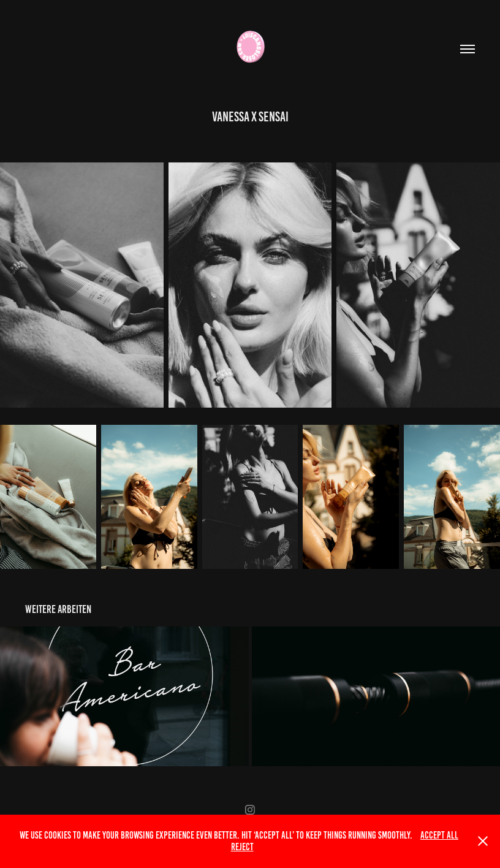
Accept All (439, 835)
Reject (242, 847)
